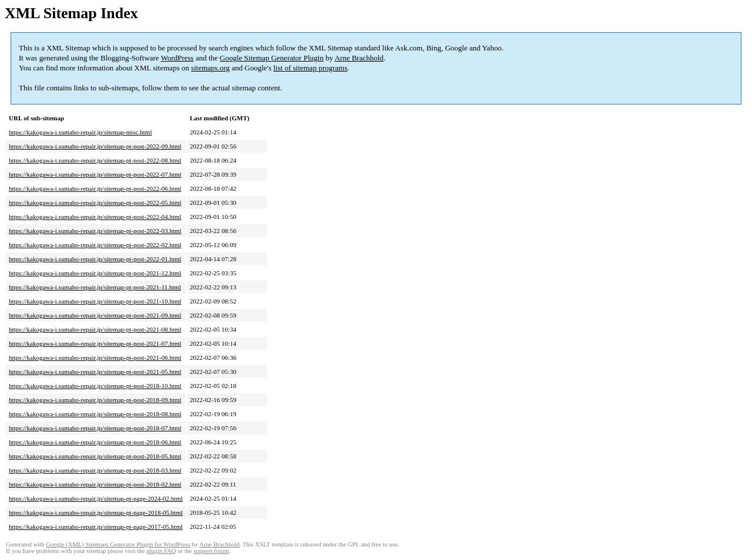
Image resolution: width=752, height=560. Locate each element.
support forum (211, 551)
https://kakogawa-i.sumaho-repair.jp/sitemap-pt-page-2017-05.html (96, 527)
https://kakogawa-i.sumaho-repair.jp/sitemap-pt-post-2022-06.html (95, 188)
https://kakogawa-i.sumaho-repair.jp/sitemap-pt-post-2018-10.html (95, 386)
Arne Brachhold (359, 58)
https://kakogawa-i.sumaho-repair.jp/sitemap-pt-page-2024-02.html (96, 498)
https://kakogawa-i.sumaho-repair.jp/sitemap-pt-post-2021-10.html (95, 301)
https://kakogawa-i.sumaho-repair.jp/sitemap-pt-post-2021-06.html (95, 357)
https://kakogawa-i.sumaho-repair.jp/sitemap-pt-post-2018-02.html (95, 484)
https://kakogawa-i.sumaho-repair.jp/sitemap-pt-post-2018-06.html (95, 442)
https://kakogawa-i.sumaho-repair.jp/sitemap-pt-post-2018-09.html (95, 400)
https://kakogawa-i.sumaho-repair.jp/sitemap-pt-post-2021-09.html (95, 315)
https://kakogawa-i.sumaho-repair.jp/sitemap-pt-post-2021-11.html (95, 287)
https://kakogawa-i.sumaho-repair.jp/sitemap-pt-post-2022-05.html (95, 203)
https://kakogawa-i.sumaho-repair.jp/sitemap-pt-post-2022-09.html (95, 146)
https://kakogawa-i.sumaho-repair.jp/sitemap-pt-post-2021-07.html (95, 343)
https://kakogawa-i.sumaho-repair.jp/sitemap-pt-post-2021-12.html (95, 273)
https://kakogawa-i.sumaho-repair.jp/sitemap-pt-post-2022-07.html (95, 174)
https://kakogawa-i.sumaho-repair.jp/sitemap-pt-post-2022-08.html (95, 160)
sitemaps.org (210, 68)
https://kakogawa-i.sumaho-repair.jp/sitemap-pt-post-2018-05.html (95, 456)
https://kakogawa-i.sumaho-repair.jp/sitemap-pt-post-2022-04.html (95, 217)
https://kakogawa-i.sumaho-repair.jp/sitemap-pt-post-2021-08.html (95, 329)
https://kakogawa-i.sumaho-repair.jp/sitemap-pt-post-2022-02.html (95, 245)
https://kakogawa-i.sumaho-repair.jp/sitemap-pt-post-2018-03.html (95, 470)
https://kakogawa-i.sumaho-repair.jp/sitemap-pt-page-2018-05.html (96, 512)
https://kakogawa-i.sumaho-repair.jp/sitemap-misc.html (80, 132)
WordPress (177, 58)
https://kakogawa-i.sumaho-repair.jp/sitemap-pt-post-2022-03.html (95, 231)
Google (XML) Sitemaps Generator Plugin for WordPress (118, 544)
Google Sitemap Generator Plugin (272, 58)
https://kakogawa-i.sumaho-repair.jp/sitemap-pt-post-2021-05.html (95, 372)
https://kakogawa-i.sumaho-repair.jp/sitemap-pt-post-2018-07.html (95, 428)
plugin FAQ (161, 551)
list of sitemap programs (310, 68)
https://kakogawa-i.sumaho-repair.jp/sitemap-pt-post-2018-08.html (95, 414)
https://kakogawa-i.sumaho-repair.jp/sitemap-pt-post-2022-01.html (95, 259)
